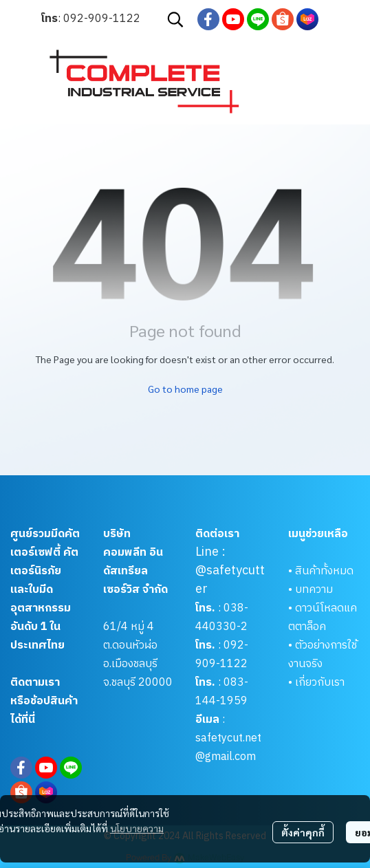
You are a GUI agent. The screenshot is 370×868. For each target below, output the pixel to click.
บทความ (314, 590)
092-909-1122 (102, 19)
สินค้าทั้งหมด (324, 571)
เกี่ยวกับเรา (320, 683)
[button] (175, 19)
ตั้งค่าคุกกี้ (303, 832)
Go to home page (185, 389)
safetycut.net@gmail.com (228, 748)
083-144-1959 (222, 692)
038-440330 (222, 618)
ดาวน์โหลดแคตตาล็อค (323, 618)
